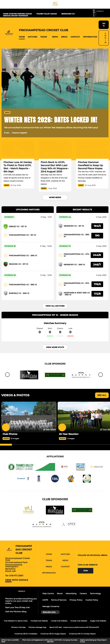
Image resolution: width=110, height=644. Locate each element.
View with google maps (17, 581)
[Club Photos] (29, 417)
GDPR (45, 600)
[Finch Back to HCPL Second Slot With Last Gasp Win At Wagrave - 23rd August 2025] (55, 150)
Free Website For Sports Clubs (16, 621)
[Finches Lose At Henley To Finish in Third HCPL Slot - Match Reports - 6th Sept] (18, 150)
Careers (83, 593)
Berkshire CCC (68, 14)
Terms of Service (59, 600)
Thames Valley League (47, 14)
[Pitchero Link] (102, 14)
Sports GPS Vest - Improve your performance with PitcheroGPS (74, 627)
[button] (22, 37)
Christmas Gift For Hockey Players (82, 634)
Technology (95, 593)
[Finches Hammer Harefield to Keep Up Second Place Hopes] (92, 150)
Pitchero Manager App (37, 627)
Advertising (71, 593)
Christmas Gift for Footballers (26, 634)
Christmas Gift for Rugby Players (53, 634)
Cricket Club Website (59, 621)
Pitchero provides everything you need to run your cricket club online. (21, 601)
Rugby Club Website (98, 621)
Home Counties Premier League (17, 14)
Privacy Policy (76, 600)
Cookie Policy (92, 600)
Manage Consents (51, 606)
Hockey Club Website (79, 621)
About (60, 593)
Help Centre (48, 593)
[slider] (6, 445)
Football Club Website (39, 621)
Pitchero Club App (18, 627)
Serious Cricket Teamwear (16, 16)
